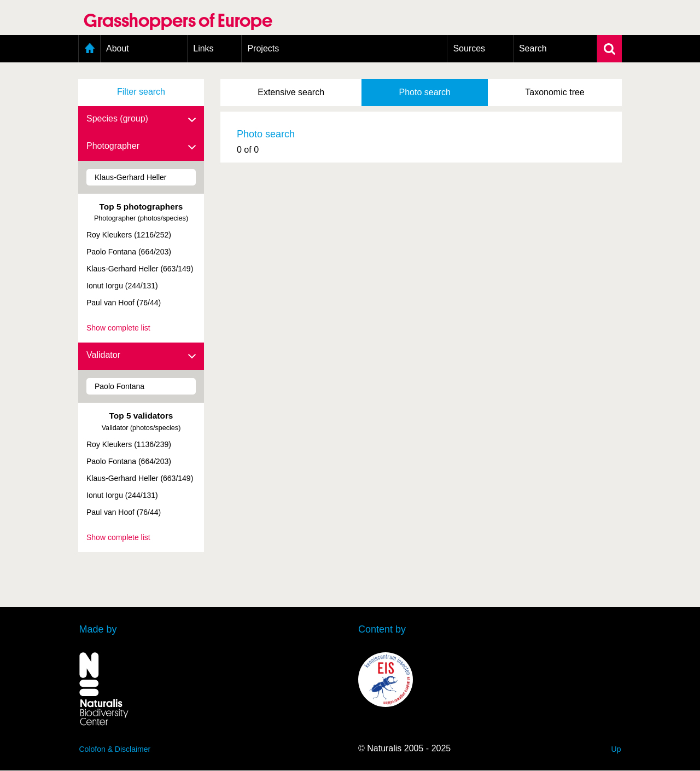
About (118, 48)
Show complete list (118, 328)
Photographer (141, 147)
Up (616, 749)
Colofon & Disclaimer (115, 749)
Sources (469, 48)
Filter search (141, 92)
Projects (263, 48)
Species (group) (141, 119)
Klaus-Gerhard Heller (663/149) (140, 269)
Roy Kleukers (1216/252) (129, 235)
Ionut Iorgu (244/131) (122, 286)
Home (89, 49)
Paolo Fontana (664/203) (129, 252)
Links (203, 48)
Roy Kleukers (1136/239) (129, 444)
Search (533, 48)
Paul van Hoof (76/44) (124, 303)
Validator (141, 356)
